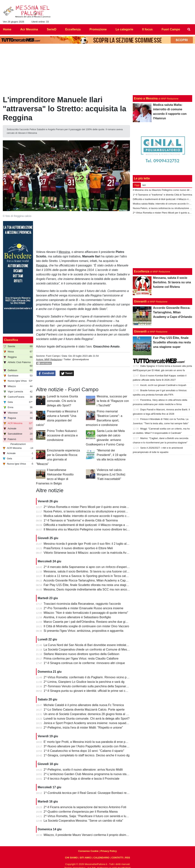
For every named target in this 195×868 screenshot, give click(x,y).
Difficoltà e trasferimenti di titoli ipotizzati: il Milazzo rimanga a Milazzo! (90, 525)
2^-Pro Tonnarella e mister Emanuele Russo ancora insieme (84, 608)
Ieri (144, 185)
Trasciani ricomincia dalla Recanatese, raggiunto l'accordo (82, 604)
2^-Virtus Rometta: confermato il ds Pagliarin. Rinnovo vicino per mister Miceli (95, 677)
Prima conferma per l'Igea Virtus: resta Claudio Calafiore (81, 659)
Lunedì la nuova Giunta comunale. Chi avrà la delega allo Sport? (62, 401)
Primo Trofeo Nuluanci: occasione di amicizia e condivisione (62, 435)
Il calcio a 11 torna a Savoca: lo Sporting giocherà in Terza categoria (89, 576)
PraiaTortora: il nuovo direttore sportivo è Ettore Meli (78, 548)
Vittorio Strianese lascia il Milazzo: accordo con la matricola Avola (87, 553)
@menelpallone (81, 359)
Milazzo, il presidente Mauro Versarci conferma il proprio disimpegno (89, 835)
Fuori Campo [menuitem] (171, 29)
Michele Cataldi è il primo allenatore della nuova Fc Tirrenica (84, 705)
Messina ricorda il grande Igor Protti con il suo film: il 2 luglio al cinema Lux (93, 544)
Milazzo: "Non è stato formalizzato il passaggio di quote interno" (86, 613)
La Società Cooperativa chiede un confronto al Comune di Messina (88, 649)
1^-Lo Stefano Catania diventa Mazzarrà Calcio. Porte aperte (84, 710)
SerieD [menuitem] (52, 29)
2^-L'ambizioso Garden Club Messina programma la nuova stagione (89, 774)
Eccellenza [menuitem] (73, 29)
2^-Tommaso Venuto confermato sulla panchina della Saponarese (87, 686)
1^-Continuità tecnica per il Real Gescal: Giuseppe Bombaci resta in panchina (95, 793)
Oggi (137, 185)
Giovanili (140, 301)
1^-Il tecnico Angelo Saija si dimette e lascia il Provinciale (82, 779)
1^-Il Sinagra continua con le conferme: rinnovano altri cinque (84, 663)
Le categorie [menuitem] (124, 29)
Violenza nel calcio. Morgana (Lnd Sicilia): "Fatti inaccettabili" (111, 474)
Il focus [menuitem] (147, 29)
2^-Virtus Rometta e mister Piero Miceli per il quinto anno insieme (87, 507)
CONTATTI (117, 858)
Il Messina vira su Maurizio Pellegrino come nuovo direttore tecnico (88, 529)
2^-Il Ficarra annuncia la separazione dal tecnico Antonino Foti (85, 807)
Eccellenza (142, 271)
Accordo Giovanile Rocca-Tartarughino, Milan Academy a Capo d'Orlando (92, 580)
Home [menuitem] (7, 29)
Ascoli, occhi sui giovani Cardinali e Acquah (163, 385)
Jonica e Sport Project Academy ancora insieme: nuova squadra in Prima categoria (99, 723)
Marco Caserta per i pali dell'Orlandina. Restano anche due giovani (88, 622)
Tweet (67, 373)
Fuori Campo (53, 356)
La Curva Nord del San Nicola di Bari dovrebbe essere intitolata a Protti (91, 645)
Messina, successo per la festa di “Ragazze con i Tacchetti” (113, 401)
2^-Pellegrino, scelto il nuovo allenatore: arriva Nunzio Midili (83, 770)
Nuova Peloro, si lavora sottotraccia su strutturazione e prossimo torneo (91, 511)
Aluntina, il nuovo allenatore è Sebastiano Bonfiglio (77, 617)
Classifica (11, 340)
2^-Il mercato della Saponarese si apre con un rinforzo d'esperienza (88, 567)
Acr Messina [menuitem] (29, 29)
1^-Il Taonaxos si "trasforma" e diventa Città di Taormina (81, 520)
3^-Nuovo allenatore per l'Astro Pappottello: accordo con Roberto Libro (91, 746)
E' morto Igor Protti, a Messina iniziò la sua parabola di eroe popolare (90, 742)
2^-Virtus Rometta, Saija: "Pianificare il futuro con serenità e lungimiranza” (93, 816)
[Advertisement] (163, 242)
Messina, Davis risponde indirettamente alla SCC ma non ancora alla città (93, 589)
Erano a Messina (146, 98)
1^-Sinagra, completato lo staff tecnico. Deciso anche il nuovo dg (87, 755)
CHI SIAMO (71, 858)
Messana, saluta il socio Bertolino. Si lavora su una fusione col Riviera (90, 571)
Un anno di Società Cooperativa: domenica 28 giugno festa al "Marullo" (91, 714)
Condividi (46, 373)
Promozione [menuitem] (98, 29)
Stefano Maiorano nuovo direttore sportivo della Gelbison (82, 654)
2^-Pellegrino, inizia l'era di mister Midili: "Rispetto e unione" (83, 728)
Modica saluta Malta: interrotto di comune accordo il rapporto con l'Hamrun (93, 516)
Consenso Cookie (88, 851)
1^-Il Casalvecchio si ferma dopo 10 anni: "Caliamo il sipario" (84, 751)
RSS (127, 858)
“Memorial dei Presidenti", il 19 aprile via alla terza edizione (112, 455)
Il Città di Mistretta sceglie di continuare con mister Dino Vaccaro (86, 626)
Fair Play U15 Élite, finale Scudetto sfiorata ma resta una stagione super (92, 585)
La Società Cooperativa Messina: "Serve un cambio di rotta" (83, 821)
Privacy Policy (109, 851)
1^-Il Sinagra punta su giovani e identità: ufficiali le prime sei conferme (90, 691)
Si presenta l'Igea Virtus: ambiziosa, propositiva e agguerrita (84, 631)
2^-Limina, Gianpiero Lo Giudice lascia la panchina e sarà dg (84, 682)
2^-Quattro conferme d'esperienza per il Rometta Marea (81, 812)
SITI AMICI (86, 858)
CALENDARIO (101, 858)
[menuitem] (189, 29)
